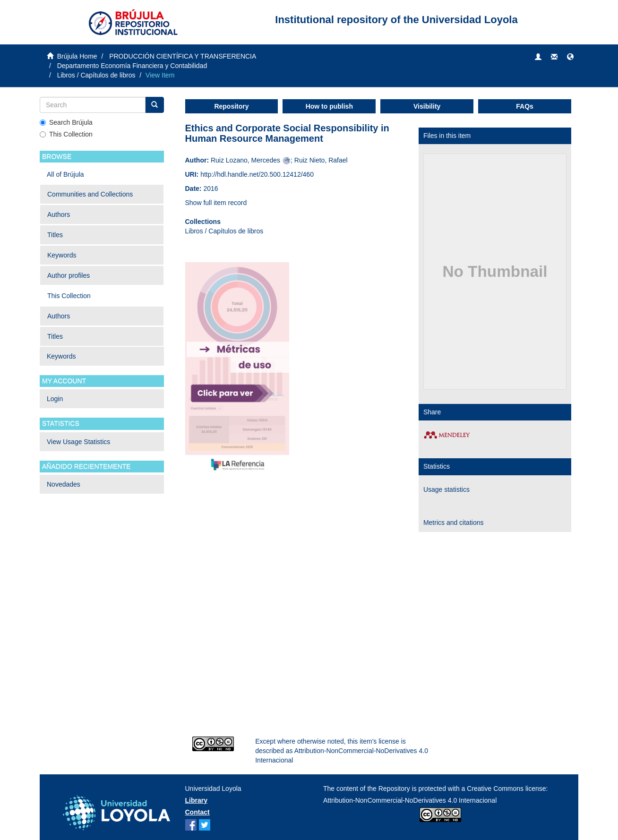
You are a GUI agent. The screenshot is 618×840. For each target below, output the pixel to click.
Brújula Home (77, 56)
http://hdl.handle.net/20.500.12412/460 (257, 174)
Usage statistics (446, 489)
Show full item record (216, 203)
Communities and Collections (90, 194)
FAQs (525, 106)
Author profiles (69, 275)
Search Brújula (66, 122)
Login (55, 399)
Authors (59, 214)
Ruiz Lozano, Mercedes (245, 160)
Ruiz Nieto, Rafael (321, 160)
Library (196, 800)
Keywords (62, 255)
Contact (197, 812)
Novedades (64, 484)
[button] (570, 57)
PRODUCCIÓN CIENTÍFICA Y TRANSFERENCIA (183, 56)
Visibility (427, 106)
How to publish (329, 106)
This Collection (66, 134)
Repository (231, 106)
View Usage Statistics (78, 442)
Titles (55, 235)
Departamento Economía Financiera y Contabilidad (132, 66)
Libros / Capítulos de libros (96, 75)
